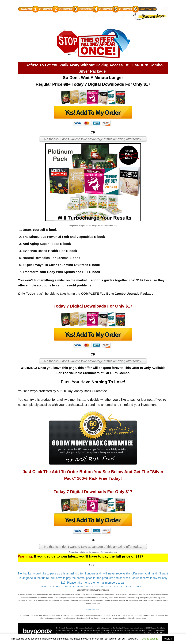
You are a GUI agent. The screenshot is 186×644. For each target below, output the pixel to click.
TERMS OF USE (69, 587)
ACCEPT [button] (168, 639)
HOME (44, 587)
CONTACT (139, 587)
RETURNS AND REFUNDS (106, 587)
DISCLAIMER (55, 587)
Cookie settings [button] (150, 639)
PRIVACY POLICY (85, 587)
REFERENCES (126, 587)
